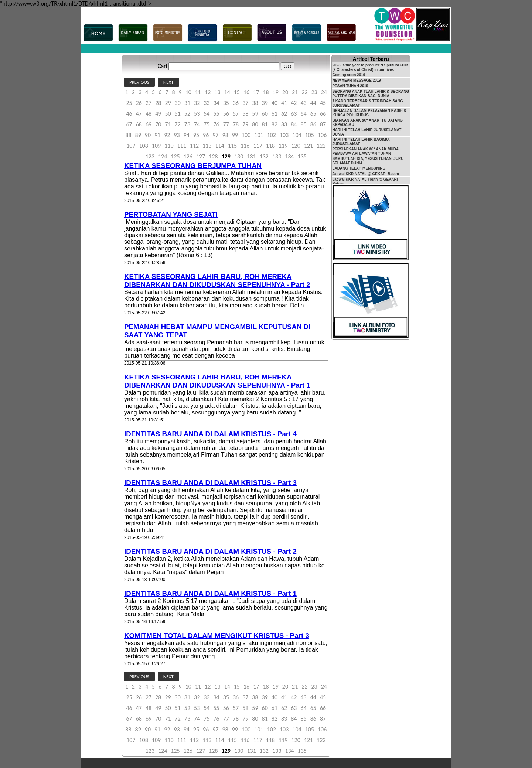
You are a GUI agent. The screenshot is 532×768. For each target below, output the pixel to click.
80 (255, 124)
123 (150, 156)
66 (323, 114)
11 (198, 92)
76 (216, 124)
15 (237, 92)
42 (294, 103)
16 (246, 92)
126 (188, 156)
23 (314, 92)
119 (283, 146)
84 (294, 124)
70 (158, 124)
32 (197, 103)
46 (129, 114)
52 (187, 114)
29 (168, 103)
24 (324, 92)
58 (245, 114)
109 (156, 146)
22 (304, 92)
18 (266, 92)
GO (288, 66)
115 (232, 146)
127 (201, 156)
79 (245, 124)
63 (294, 114)
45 (323, 103)
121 (308, 146)
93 (177, 135)
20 (285, 92)
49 (158, 114)
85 (303, 124)
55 (216, 114)
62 (284, 114)
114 (219, 146)
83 (284, 124)
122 (321, 146)
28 (158, 103)
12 (208, 92)
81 (265, 124)
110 (169, 146)
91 (157, 135)
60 (265, 114)
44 (313, 103)
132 (264, 156)
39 (265, 103)
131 (251, 156)
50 (168, 114)
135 (302, 156)
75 (207, 124)
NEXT (168, 82)
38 (255, 103)
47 (139, 114)
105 (310, 135)
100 (246, 135)
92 (167, 135)
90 (148, 135)
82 (274, 124)
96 (206, 135)
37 (245, 103)
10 (188, 92)
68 (139, 124)
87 (323, 124)
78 (236, 124)
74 (197, 124)
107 (131, 146)
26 (139, 103)
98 (225, 135)
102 (272, 135)
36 (236, 103)
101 (259, 135)
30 (178, 103)
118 (270, 146)
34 (216, 103)
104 (297, 135)
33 (207, 103)
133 (277, 156)
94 (187, 135)
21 (295, 92)
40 (274, 103)
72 (178, 124)
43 (303, 103)
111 (181, 146)
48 (149, 114)
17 (256, 92)
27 (149, 103)
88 (128, 135)
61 (274, 114)
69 (149, 124)
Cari (162, 66)
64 (303, 114)
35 (226, 103)
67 (129, 124)
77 (226, 124)
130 (239, 156)
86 (313, 124)
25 (129, 103)
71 (168, 124)
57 (236, 114)
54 (207, 114)
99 (235, 135)
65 (313, 114)
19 (276, 92)
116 (245, 146)
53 (197, 114)
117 (258, 146)
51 (178, 114)
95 (196, 135)
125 (175, 156)
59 (255, 114)
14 (227, 92)
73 (187, 124)
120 (296, 146)
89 (138, 135)
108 (144, 146)
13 (217, 92)
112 (194, 146)
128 (213, 156)
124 (163, 156)
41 (284, 103)
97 (215, 135)
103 (284, 135)
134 (289, 156)
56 (226, 114)
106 (322, 135)
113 (207, 146)
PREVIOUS (139, 82)
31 (187, 103)
